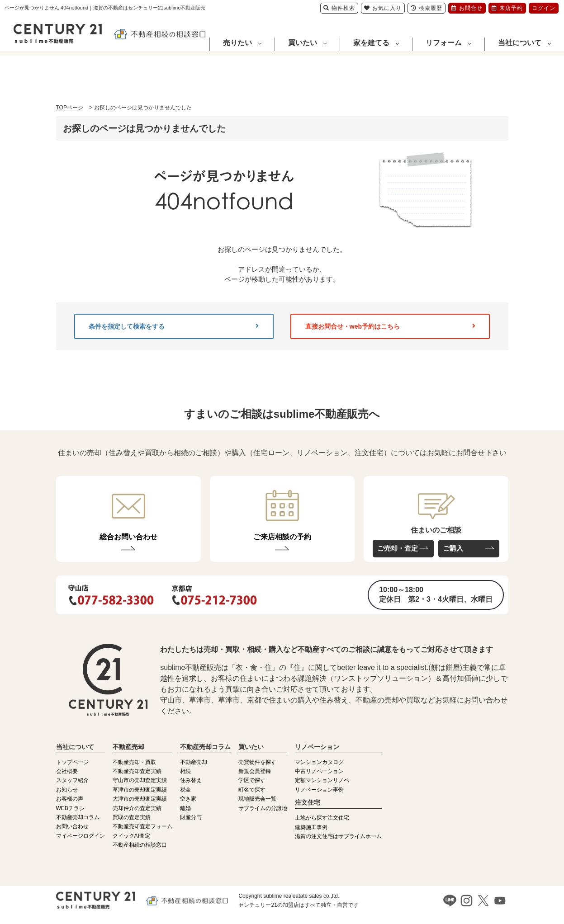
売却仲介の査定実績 (137, 808)
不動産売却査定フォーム (142, 826)
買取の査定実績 (132, 817)
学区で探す (252, 780)
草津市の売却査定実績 (140, 790)
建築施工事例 (311, 827)
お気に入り (383, 8)
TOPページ (70, 108)
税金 (185, 790)
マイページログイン (81, 836)
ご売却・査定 (398, 548)
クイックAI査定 (131, 836)
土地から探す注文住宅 (322, 818)
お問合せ (467, 8)
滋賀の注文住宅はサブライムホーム (338, 836)
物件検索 (339, 8)
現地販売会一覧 (257, 799)
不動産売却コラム (78, 817)
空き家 (188, 799)
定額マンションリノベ (322, 780)
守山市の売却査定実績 (140, 780)
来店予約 (507, 8)
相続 (185, 771)
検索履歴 (427, 8)
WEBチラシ (70, 808)
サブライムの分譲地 (263, 808)
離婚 (185, 808)
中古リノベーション (319, 771)
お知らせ (67, 790)
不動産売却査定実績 (137, 771)
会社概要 (67, 771)
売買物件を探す (257, 762)
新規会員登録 (255, 771)
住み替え (191, 780)
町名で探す (252, 790)
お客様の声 (70, 799)
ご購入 (453, 548)
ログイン (544, 8)
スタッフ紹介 (72, 780)
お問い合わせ (72, 826)
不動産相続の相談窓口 (140, 845)
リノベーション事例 (319, 790)
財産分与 (191, 817)
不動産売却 (194, 762)
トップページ (72, 762)
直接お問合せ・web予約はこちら (390, 326)
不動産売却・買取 (134, 762)
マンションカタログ (319, 762)
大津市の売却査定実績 (140, 799)
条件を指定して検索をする (174, 326)
